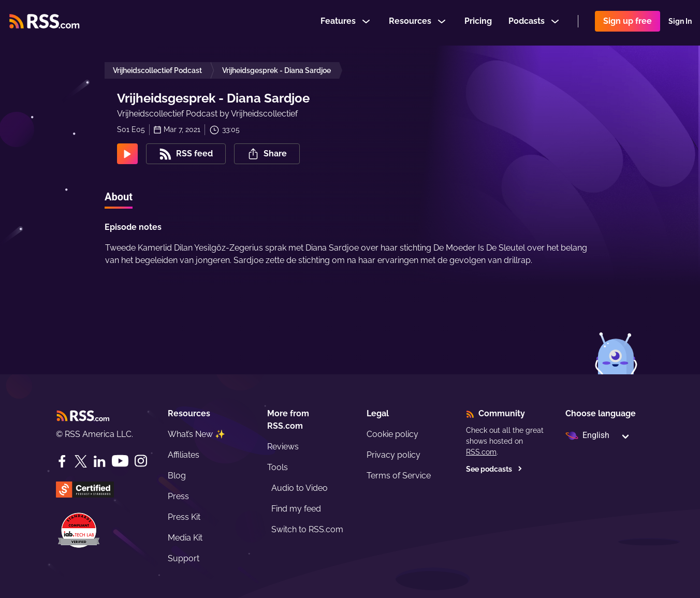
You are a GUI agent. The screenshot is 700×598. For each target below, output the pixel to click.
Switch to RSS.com (307, 529)
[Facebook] (62, 461)
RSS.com (481, 452)
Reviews (283, 447)
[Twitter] (81, 461)
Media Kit (185, 538)
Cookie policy (392, 434)
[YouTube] (120, 461)
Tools (278, 467)
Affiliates (184, 455)
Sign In (680, 23)
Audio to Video (300, 488)
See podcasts (494, 469)
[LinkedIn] (99, 461)
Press (178, 496)
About (119, 197)
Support (184, 558)
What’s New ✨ (196, 434)
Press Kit (184, 517)
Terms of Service (399, 476)
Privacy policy (393, 455)
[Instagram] (141, 461)
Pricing (478, 23)
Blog (177, 476)
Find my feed (296, 509)
